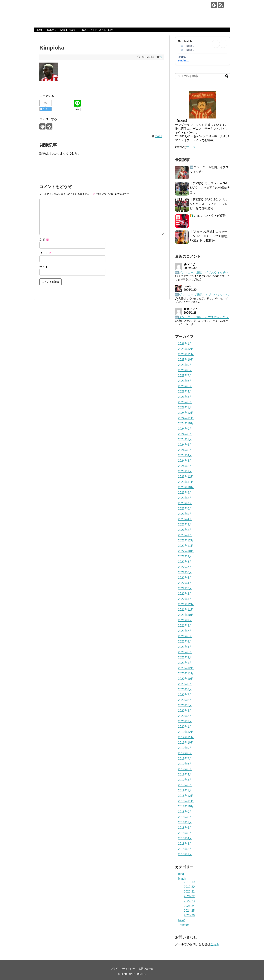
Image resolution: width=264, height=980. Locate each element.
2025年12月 (186, 349)
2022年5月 (185, 578)
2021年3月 (185, 652)
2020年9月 (185, 684)
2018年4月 (185, 838)
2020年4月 (185, 711)
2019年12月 (186, 732)
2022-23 (189, 901)
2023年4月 (185, 519)
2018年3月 (185, 844)
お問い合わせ (146, 969)
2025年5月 (185, 386)
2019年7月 (185, 759)
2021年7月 (185, 631)
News (182, 920)
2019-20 (189, 887)
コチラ (191, 147)
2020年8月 (185, 689)
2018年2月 (185, 849)
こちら (215, 944)
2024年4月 (185, 455)
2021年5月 (185, 642)
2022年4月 (185, 583)
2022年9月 (185, 556)
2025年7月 (185, 376)
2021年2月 (185, 657)
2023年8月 (185, 498)
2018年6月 (185, 828)
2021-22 (189, 896)
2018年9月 (185, 812)
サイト (44, 267)
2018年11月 (186, 801)
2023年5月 (185, 514)
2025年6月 (185, 381)
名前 (44, 240)
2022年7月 (185, 567)
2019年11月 (186, 737)
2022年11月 (186, 546)
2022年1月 (185, 599)
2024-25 (189, 911)
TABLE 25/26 (67, 30)
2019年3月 (185, 780)
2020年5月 (185, 705)
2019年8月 (185, 753)
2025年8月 (185, 370)
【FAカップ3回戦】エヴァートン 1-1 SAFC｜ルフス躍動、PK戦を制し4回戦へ (210, 236)
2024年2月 (185, 466)
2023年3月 (185, 524)
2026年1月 (185, 344)
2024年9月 (185, 429)
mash (158, 136)
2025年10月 (186, 360)
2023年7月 (185, 503)
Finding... (184, 61)
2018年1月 (185, 854)
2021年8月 (185, 626)
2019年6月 (185, 764)
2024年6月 (185, 445)
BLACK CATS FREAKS (68, 6)
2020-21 (189, 892)
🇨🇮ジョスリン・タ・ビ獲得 (208, 216)
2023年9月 (185, 493)
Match (182, 879)
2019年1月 (185, 790)
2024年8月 (185, 434)
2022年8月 (185, 562)
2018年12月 (186, 796)
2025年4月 (185, 392)
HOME (40, 30)
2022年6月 (185, 572)
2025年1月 (185, 407)
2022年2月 (185, 594)
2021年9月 (185, 620)
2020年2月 (185, 721)
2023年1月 (185, 535)
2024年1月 (185, 471)
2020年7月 (185, 695)
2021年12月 (186, 604)
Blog (181, 874)
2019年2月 (185, 785)
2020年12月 (186, 668)
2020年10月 (186, 679)
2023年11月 (186, 482)
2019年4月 (185, 774)
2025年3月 (185, 397)
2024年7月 (185, 439)
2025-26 (189, 915)
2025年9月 (185, 365)
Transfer (183, 925)
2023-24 (189, 906)
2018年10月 (186, 806)
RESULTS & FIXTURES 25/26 (96, 30)
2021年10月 (186, 615)
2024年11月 (186, 418)
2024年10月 (186, 423)
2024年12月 (186, 413)
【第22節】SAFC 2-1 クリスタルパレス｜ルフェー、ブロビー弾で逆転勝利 (209, 204)
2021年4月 (185, 647)
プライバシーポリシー (123, 969)
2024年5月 (185, 450)
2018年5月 (185, 833)
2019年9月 (185, 748)
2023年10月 (186, 487)
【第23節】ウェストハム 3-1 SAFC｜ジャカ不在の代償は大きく (210, 188)
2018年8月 (185, 817)
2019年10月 (186, 743)
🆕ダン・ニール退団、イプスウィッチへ (202, 272)
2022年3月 (185, 588)
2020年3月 (185, 716)
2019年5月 (185, 769)
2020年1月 (185, 727)
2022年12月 (186, 540)
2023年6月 (185, 509)
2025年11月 (186, 354)
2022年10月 (186, 551)
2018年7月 (185, 822)
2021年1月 (185, 663)
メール (46, 253)
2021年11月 (186, 610)
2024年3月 (185, 461)
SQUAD (52, 30)
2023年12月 (186, 477)
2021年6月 (185, 636)
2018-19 (189, 882)
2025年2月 (185, 402)
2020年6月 (185, 700)
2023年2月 (185, 530)
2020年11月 (186, 673)
